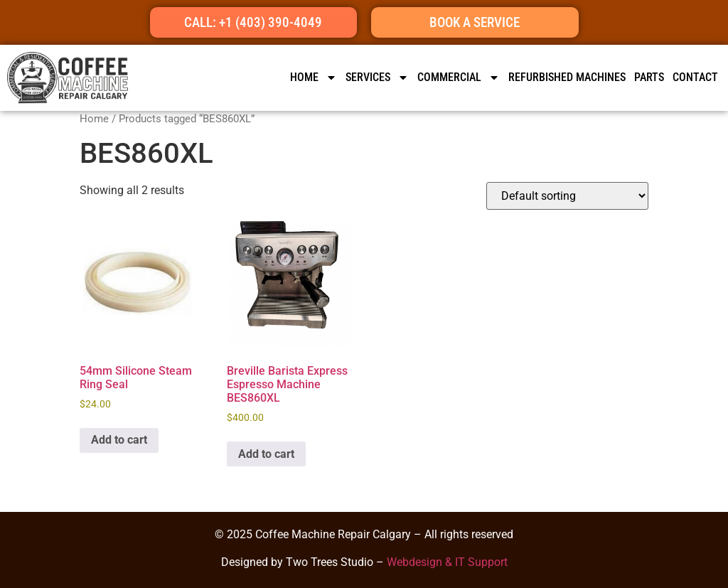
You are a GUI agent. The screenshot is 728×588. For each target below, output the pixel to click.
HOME (314, 77)
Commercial (459, 77)
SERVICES (377, 77)
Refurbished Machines (567, 77)
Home (94, 119)
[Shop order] (567, 196)
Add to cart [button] (119, 440)
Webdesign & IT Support (447, 562)
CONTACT (695, 77)
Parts (649, 77)
